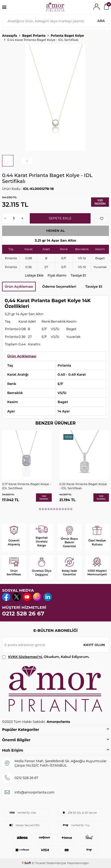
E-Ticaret (39, 863)
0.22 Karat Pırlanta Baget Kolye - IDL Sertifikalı (83, 486)
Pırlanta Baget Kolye (67, 36)
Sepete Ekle (60, 218)
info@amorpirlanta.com (35, 792)
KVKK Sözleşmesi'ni (25, 657)
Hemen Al (55, 231)
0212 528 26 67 (23, 614)
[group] (55, 97)
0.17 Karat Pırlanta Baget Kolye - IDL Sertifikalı (27, 486)
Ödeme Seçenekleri (59, 286)
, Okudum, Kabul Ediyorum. (46, 657)
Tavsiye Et (78, 275)
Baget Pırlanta (34, 36)
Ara (101, 21)
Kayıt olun (94, 645)
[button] (40, 509)
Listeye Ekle (34, 275)
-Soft (27, 863)
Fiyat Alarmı (57, 275)
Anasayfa (10, 36)
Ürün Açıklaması (19, 286)
